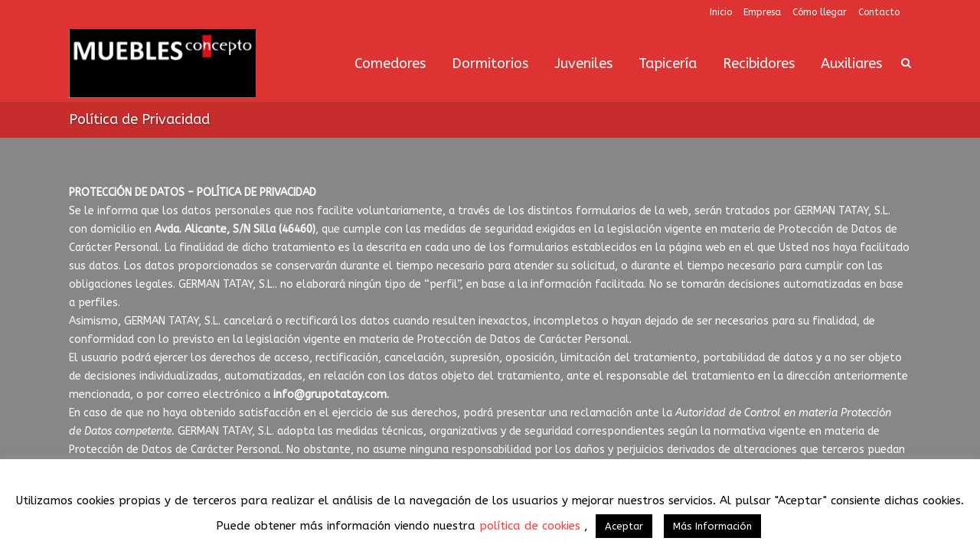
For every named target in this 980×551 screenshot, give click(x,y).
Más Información (712, 526)
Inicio (721, 12)
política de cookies (532, 526)
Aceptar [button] (624, 526)
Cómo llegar (820, 12)
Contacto (879, 12)
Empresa (762, 12)
